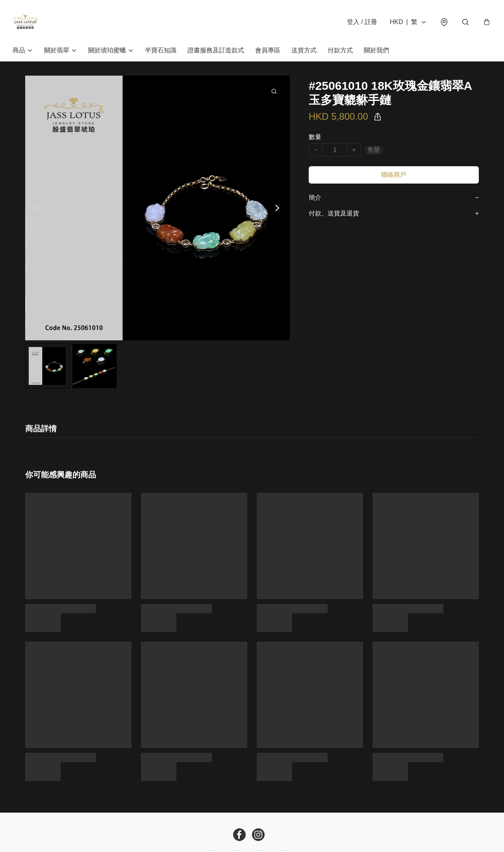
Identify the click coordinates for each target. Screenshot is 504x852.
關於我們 (376, 50)
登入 (362, 22)
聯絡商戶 (394, 175)
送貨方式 (304, 50)
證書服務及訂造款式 (216, 50)
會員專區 (268, 50)
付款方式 (340, 50)
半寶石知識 (161, 50)
